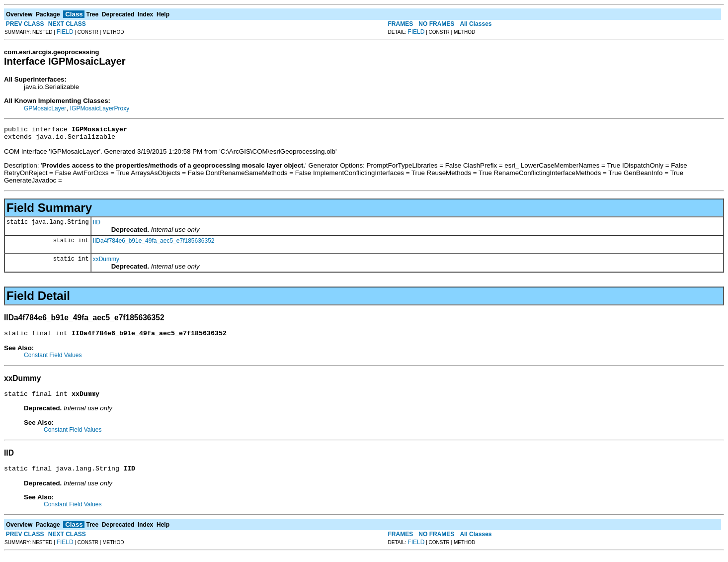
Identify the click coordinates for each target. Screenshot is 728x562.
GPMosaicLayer (45, 108)
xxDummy (106, 262)
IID (97, 225)
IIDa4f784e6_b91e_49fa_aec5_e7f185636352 (154, 244)
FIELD (65, 32)
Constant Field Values (53, 360)
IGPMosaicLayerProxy (100, 108)
